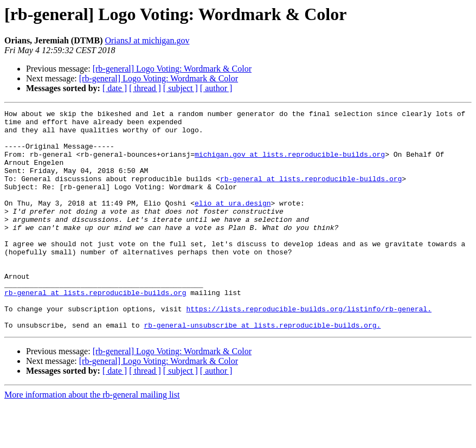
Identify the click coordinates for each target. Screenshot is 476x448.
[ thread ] (145, 88)
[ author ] (216, 88)
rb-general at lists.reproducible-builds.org (311, 193)
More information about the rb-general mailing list (92, 439)
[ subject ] (181, 88)
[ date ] (115, 88)
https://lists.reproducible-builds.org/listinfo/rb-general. (308, 349)
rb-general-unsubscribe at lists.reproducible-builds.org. (262, 369)
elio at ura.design (233, 222)
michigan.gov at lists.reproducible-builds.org (290, 164)
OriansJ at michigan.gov (147, 40)
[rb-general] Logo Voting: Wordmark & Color (172, 69)
